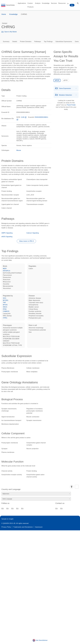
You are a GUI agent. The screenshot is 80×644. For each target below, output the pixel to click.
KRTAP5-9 (6, 271)
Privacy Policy (6, 527)
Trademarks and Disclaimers (23, 527)
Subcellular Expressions (64, 42)
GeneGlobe (10, 5)
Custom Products (31, 5)
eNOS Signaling (7, 237)
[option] (5, 23)
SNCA (5, 307)
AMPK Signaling (7, 233)
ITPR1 (5, 318)
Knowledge (46, 3)
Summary (6, 42)
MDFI (5, 269)
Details (15, 42)
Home (4, 14)
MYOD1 (6, 300)
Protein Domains (26, 42)
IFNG (5, 309)
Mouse (19, 150)
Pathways (38, 42)
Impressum (39, 527)
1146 (24, 117)
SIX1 (5, 298)
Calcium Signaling (33, 233)
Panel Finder (71, 105)
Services (54, 3)
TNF (4, 303)
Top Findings (48, 42)
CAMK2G (6, 311)
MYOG (5, 305)
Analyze (38, 3)
